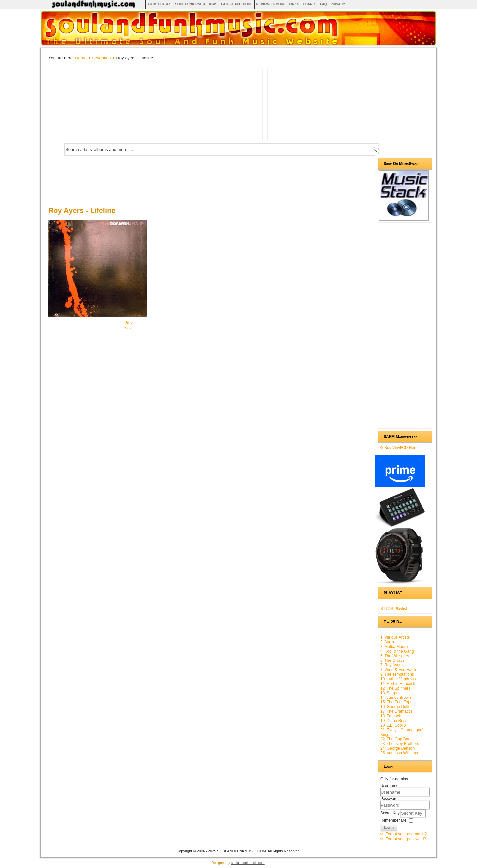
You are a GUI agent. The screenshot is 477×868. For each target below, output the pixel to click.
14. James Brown (396, 698)
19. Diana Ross (394, 721)
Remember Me (393, 820)
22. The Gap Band (396, 739)
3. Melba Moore (394, 647)
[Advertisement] (168, 176)
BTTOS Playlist (394, 609)
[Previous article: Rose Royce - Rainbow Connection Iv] (129, 323)
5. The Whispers (395, 656)
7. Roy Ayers (391, 665)
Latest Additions (237, 4)
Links (294, 4)
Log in (389, 828)
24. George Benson (397, 748)
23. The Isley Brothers (400, 744)
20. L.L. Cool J (393, 725)
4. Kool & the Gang (397, 651)
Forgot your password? (406, 839)
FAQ (324, 4)
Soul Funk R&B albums (196, 4)
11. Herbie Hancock (398, 684)
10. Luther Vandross (398, 679)
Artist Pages (159, 4)
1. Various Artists (395, 637)
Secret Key (390, 813)
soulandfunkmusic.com (248, 863)
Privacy (338, 4)
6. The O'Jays (392, 660)
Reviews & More (271, 4)
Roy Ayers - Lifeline (82, 211)
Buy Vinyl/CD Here (401, 448)
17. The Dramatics (396, 711)
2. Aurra (387, 642)
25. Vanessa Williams (399, 753)
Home (81, 58)
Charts (310, 4)
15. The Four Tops (396, 702)
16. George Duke (395, 707)
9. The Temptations (397, 674)
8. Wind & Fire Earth (398, 670)
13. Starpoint (391, 693)
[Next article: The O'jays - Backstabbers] (129, 328)
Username (389, 786)
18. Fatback (391, 716)
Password (389, 799)
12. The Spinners (395, 688)
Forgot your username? (406, 834)
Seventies (101, 58)
